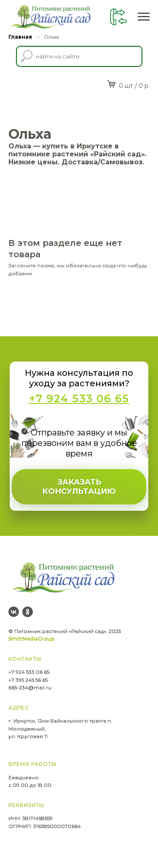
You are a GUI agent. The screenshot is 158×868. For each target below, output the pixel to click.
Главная (20, 37)
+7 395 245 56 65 (28, 680)
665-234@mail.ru (30, 687)
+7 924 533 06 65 (29, 672)
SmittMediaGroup (31, 639)
